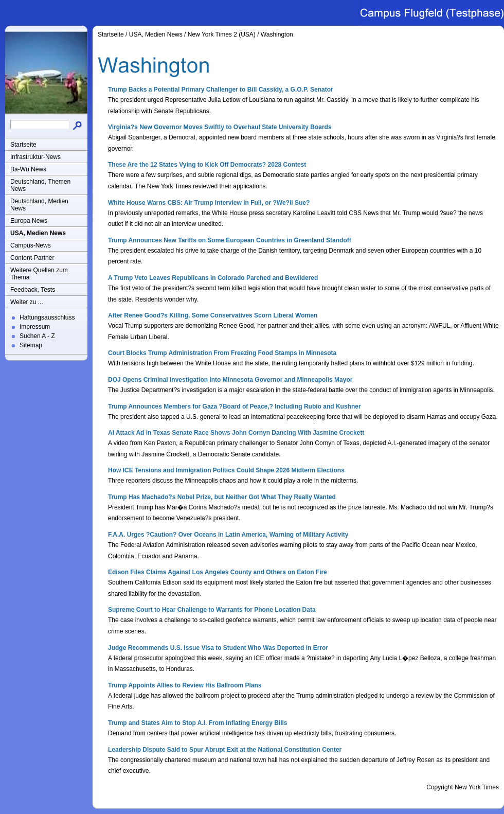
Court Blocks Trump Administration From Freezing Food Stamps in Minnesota (222, 353)
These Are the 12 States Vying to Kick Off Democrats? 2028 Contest (207, 165)
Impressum (35, 327)
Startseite (23, 145)
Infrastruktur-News (35, 157)
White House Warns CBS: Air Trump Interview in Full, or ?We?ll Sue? (209, 203)
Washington (277, 34)
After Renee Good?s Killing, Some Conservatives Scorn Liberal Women (213, 315)
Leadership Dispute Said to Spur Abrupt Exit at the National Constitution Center (225, 750)
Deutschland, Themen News (40, 185)
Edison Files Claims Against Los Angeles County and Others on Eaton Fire (218, 572)
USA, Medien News (38, 233)
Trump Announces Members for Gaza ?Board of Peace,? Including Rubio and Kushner (235, 406)
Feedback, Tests (33, 290)
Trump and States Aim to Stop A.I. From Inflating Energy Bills (197, 723)
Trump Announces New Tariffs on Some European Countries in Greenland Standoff (230, 240)
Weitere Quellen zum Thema (39, 274)
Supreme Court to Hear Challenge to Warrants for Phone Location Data (212, 610)
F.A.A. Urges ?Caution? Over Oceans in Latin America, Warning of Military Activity (228, 535)
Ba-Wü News (28, 169)
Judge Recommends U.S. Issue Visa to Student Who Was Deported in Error (218, 648)
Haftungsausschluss (47, 317)
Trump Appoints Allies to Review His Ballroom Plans (185, 685)
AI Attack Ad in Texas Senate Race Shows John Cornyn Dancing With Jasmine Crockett (236, 433)
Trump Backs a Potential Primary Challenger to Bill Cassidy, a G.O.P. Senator (221, 90)
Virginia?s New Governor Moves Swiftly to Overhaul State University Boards (220, 127)
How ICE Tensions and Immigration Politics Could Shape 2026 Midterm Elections (226, 470)
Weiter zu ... (27, 302)
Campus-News (31, 245)
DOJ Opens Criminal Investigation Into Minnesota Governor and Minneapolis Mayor (230, 380)
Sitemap (31, 345)
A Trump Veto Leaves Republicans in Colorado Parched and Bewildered (213, 278)
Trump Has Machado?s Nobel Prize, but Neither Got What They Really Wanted (222, 497)
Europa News (29, 221)
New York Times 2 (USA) (222, 34)
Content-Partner (32, 258)
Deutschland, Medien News (39, 205)
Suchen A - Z (37, 336)
